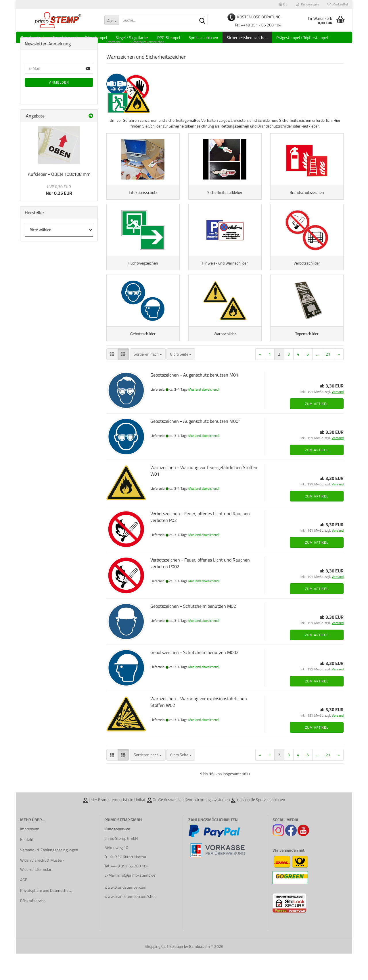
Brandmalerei (32, 38)
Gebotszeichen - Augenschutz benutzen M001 (196, 447)
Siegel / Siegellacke (132, 38)
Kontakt (27, 866)
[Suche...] (112, 20)
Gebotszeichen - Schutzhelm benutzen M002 (194, 679)
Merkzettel (338, 4)
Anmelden (59, 92)
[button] (283, 4)
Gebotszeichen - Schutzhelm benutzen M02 (193, 632)
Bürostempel (96, 38)
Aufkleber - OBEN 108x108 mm (59, 184)
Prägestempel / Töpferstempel (302, 38)
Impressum (30, 855)
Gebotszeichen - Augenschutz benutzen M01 (194, 401)
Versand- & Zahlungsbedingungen (49, 876)
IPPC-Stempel (168, 38)
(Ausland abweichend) (204, 416)
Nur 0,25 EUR (59, 200)
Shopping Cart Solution (164, 973)
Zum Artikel (317, 430)
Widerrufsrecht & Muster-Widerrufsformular (42, 891)
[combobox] (148, 381)
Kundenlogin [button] (307, 4)
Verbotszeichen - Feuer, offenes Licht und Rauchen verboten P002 (200, 590)
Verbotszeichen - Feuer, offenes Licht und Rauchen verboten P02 (200, 543)
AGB (24, 906)
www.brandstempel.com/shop (130, 923)
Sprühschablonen (203, 38)
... (317, 381)
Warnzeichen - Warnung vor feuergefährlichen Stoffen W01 (204, 497)
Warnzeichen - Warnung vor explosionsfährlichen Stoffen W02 (199, 728)
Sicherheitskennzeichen (247, 38)
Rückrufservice (33, 927)
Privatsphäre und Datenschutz (46, 917)
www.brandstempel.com (125, 913)
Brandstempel (64, 38)
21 (328, 381)
